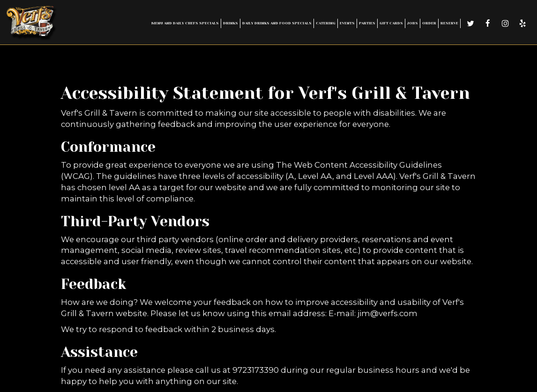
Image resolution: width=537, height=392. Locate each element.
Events (347, 23)
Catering (326, 23)
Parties (367, 23)
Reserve (449, 23)
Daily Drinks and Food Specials (277, 23)
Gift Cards (391, 23)
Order (429, 23)
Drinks (231, 23)
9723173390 (256, 370)
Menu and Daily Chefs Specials (185, 23)
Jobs (413, 23)
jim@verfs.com (388, 313)
